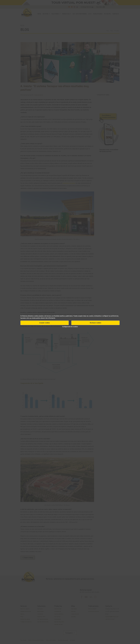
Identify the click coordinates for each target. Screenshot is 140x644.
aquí (31, 318)
